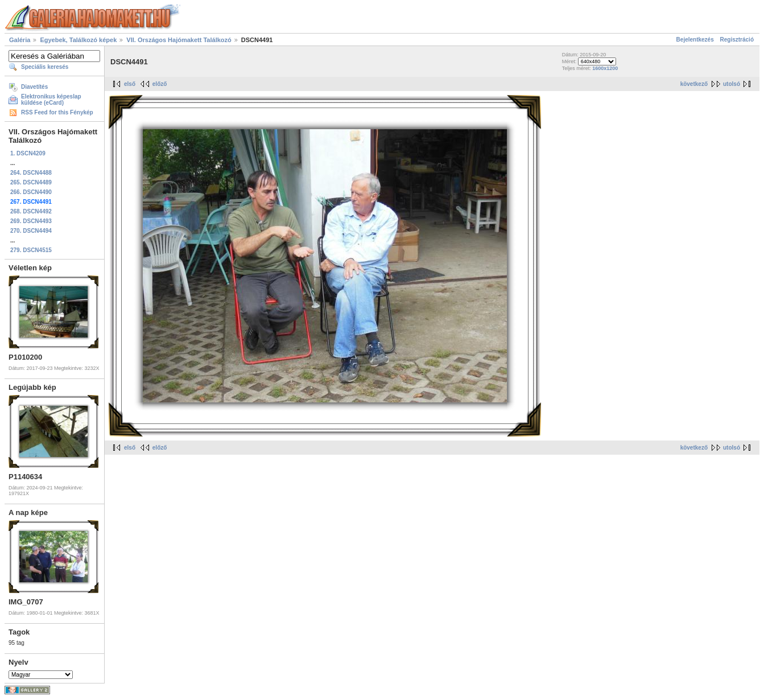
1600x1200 (605, 68)
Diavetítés (34, 87)
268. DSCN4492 (31, 211)
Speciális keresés (45, 67)
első (130, 84)
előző (160, 84)
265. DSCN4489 (31, 182)
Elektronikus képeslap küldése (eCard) (51, 100)
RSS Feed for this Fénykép (57, 112)
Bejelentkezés (695, 40)
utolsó (732, 84)
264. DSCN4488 (31, 173)
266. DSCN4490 (31, 192)
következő (694, 84)
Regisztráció (737, 40)
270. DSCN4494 (31, 231)
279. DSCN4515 (31, 250)
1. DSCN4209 (28, 153)
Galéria (20, 40)
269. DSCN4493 (31, 221)
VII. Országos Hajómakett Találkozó (179, 40)
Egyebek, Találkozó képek (78, 40)
